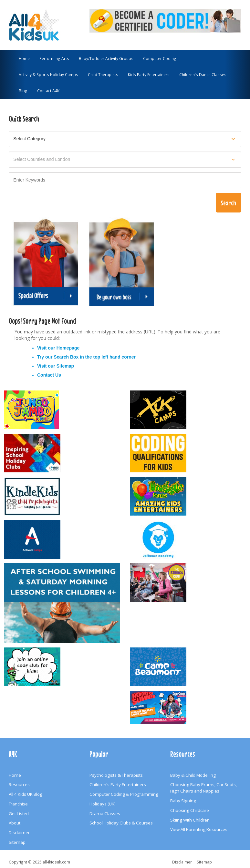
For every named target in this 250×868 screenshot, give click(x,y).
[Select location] (125, 160)
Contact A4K (48, 91)
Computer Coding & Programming (124, 794)
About (15, 823)
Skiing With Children (190, 820)
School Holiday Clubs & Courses (121, 823)
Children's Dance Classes (203, 74)
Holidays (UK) (103, 804)
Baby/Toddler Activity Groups (106, 58)
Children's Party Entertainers (118, 784)
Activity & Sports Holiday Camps (48, 74)
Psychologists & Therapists (116, 775)
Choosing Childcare (190, 810)
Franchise (18, 804)
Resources (19, 784)
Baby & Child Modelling (193, 775)
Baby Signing (183, 801)
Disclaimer (19, 833)
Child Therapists (103, 74)
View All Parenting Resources (199, 829)
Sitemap (65, 366)
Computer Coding (160, 58)
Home (24, 58)
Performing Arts (54, 58)
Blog (23, 91)
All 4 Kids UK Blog (26, 794)
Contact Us (49, 375)
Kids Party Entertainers (149, 74)
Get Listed (19, 814)
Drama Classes (105, 814)
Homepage (68, 348)
